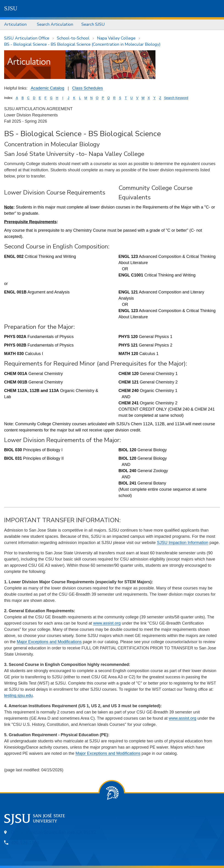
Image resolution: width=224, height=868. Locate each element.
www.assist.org (107, 623)
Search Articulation (55, 24)
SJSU (11, 8)
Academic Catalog (47, 88)
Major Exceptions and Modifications (49, 642)
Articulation (15, 24)
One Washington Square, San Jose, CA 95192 (54, 832)
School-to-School (73, 38)
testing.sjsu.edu (18, 696)
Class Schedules (88, 88)
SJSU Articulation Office (27, 38)
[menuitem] (16, 25)
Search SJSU (93, 24)
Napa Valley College (116, 38)
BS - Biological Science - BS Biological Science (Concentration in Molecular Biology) (82, 44)
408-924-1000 (25, 843)
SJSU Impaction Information (183, 543)
